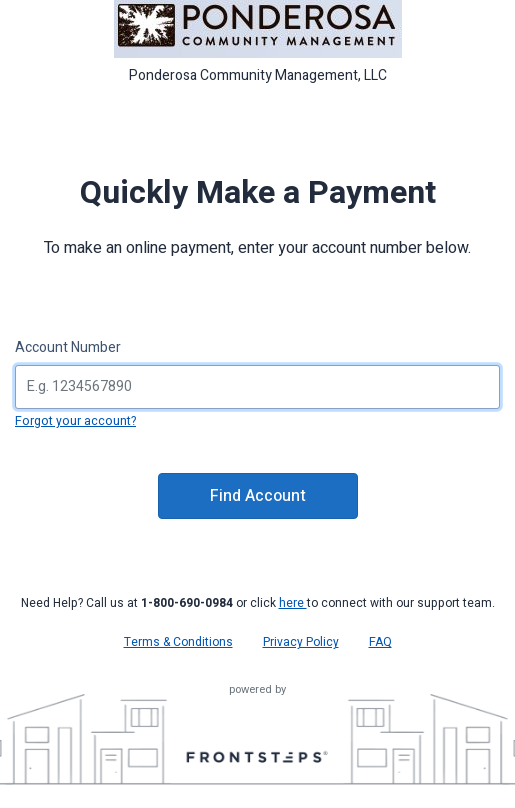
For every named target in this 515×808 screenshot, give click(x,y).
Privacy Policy (301, 642)
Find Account (258, 496)
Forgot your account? (75, 421)
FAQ (380, 642)
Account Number (68, 347)
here (293, 603)
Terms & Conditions (178, 642)
